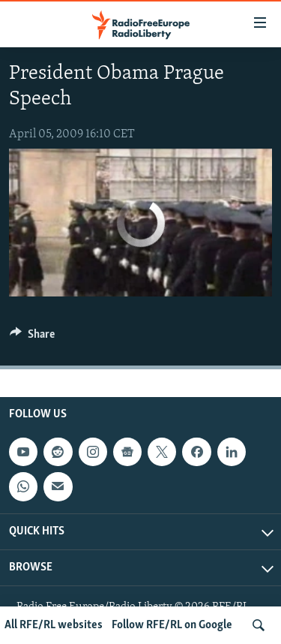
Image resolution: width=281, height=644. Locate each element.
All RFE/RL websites (54, 625)
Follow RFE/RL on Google (172, 625)
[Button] (32, 338)
